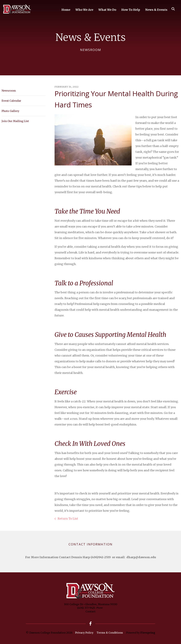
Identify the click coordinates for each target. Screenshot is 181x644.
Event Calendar (11, 101)
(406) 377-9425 (86, 608)
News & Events (156, 10)
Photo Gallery (10, 111)
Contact (90, 611)
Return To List (68, 519)
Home (66, 10)
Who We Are (84, 10)
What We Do (107, 10)
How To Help (131, 10)
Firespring (148, 633)
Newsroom (9, 91)
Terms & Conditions (110, 633)
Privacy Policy (84, 633)
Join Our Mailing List (15, 121)
